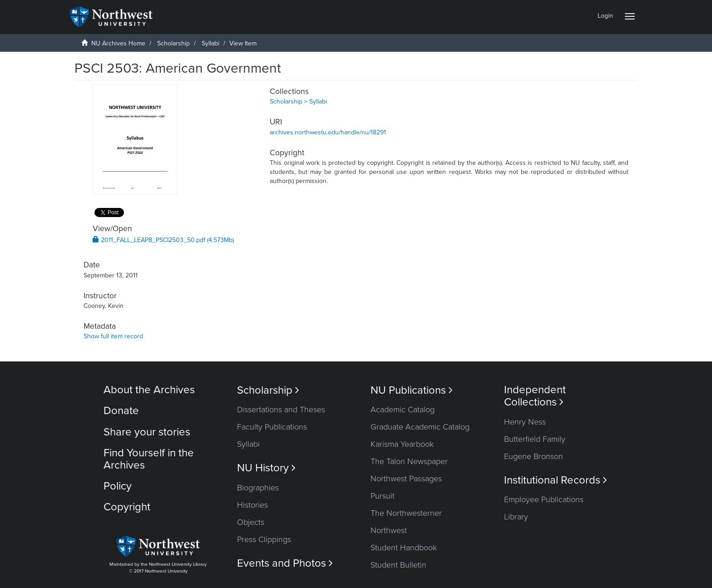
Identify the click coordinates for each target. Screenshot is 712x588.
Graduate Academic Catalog (420, 427)
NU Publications (412, 390)
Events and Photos (285, 563)
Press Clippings (264, 539)
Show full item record (113, 336)
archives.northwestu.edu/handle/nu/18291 (328, 132)
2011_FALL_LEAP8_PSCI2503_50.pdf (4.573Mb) (163, 240)
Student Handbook (404, 548)
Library (516, 517)
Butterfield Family (535, 439)
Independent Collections (535, 396)
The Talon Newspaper (409, 461)
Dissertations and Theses (281, 410)
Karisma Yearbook (402, 444)
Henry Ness (525, 422)
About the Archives (149, 390)
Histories (252, 505)
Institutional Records (556, 480)
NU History (266, 468)
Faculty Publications (272, 427)
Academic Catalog (403, 410)
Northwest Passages (406, 479)
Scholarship (173, 43)
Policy (118, 486)
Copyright (127, 507)
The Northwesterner (406, 513)
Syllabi (210, 43)
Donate (121, 411)
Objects (251, 522)
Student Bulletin (398, 565)
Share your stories (147, 432)
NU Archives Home (118, 43)
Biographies (258, 488)
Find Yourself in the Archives (149, 459)
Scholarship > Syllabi (298, 101)
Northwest (389, 530)
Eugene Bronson (534, 456)
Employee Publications (544, 499)
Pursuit (383, 496)
